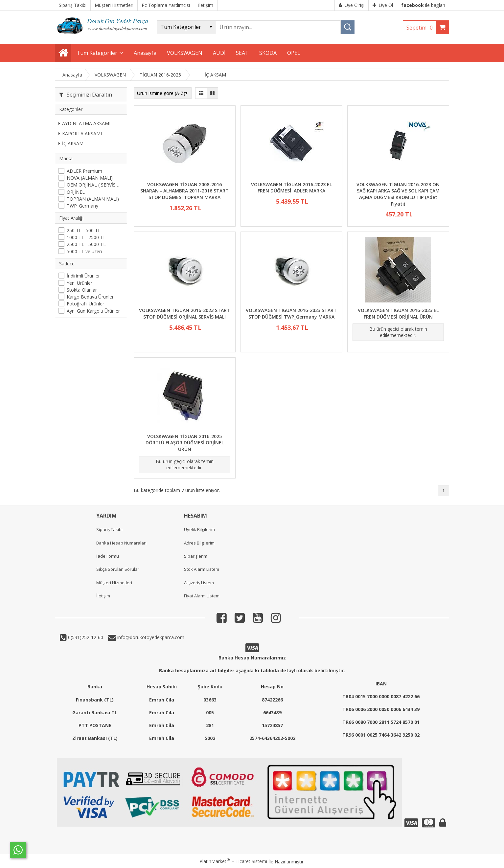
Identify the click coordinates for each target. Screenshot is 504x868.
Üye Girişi (352, 5)
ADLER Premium (84, 171)
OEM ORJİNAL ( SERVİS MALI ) (95, 185)
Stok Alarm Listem (202, 569)
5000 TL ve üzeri (84, 251)
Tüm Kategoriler (97, 53)
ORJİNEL (76, 192)
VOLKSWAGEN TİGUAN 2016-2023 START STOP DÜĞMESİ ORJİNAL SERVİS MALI (184, 313)
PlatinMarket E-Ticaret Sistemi (233, 861)
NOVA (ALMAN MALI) (90, 178)
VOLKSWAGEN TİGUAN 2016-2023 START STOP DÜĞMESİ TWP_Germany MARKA (291, 313)
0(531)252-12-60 (85, 637)
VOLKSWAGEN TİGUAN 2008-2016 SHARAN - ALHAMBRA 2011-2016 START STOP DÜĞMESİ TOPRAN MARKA (184, 191)
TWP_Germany (82, 206)
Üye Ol (383, 5)
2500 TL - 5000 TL (86, 244)
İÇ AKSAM (71, 143)
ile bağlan (423, 5)
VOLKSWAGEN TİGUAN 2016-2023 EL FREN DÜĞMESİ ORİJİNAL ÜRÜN (398, 313)
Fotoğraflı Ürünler (85, 304)
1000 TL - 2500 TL (86, 237)
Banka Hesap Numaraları (121, 543)
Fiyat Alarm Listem (202, 596)
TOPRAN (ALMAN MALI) (93, 199)
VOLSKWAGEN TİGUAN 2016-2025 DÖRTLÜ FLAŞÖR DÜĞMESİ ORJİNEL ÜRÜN (185, 443)
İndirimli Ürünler (83, 276)
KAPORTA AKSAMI (80, 134)
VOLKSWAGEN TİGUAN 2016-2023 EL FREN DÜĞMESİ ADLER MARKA (291, 188)
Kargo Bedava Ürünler (90, 297)
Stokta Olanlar (82, 290)
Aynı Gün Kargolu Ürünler (93, 311)
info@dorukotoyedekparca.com (150, 637)
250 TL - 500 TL (84, 230)
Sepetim (421, 28)
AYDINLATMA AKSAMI (84, 123)
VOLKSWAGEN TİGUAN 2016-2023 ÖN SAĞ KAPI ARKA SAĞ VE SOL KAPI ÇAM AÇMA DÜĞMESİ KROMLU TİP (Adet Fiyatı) (398, 194)
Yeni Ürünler (80, 283)
